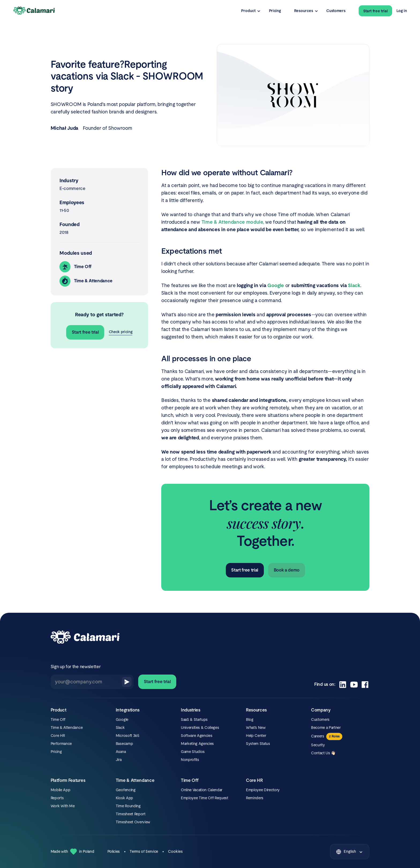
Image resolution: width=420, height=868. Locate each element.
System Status (258, 744)
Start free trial (376, 11)
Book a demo (287, 570)
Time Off (58, 719)
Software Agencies (196, 736)
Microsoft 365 (127, 736)
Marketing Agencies (197, 744)
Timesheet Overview (133, 822)
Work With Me (63, 806)
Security (318, 745)
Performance (61, 744)
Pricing (275, 11)
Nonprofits (190, 760)
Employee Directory (263, 790)
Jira (119, 760)
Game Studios (193, 752)
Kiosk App (124, 798)
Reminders (255, 798)
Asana (121, 752)
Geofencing (126, 790)
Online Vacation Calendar (202, 790)
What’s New (256, 728)
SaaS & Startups (194, 719)
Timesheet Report (131, 814)
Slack (120, 728)
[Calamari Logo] (34, 11)
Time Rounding (128, 806)
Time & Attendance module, (233, 222)
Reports (57, 798)
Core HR (58, 736)
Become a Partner (326, 728)
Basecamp (124, 744)
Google (122, 719)
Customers (336, 11)
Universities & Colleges (200, 728)
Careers (318, 736)
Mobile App (61, 790)
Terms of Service (144, 851)
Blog (250, 719)
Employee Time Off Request (205, 798)
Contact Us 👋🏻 (323, 753)
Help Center (256, 736)
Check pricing (121, 332)
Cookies (175, 851)
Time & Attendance (67, 728)
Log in (402, 11)
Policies (114, 851)
